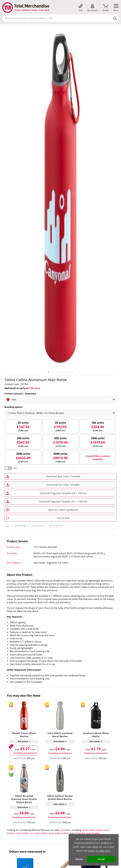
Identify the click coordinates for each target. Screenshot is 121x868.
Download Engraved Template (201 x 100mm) (63, 501)
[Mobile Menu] (116, 8)
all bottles (65, 830)
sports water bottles (92, 830)
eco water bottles (39, 833)
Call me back (63, 518)
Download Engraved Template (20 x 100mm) (63, 493)
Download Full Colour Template (63, 485)
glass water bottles (59, 833)
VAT (15, 468)
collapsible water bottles (87, 833)
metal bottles (22, 833)
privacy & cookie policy (100, 851)
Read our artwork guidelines (63, 510)
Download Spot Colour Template (63, 476)
